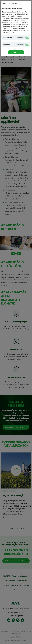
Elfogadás (16, 52)
